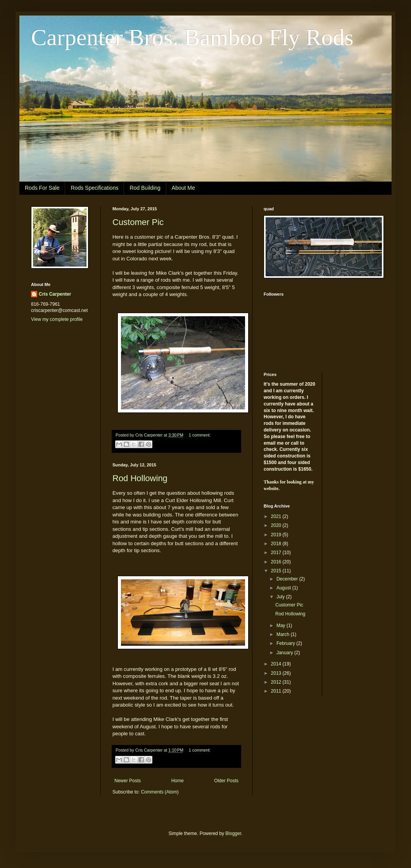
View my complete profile (57, 319)
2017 (277, 553)
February (286, 643)
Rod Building (145, 188)
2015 (277, 571)
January (285, 653)
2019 (277, 535)
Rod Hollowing (140, 478)
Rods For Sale (42, 188)
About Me (183, 188)
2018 (277, 544)
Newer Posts (128, 781)
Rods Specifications (94, 188)
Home (178, 781)
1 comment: (200, 435)
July (281, 597)
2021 (277, 516)
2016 (277, 562)
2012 (277, 682)
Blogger (233, 833)
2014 (277, 664)
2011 (277, 691)
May (281, 625)
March (284, 634)
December (288, 579)
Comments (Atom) (160, 792)
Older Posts (226, 781)
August (284, 588)
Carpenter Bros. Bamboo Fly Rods (192, 37)
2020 (277, 525)
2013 (277, 673)
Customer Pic (138, 222)
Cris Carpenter (55, 294)
